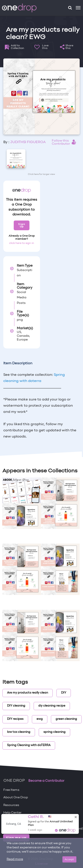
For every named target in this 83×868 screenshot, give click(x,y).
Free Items (11, 790)
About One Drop (16, 798)
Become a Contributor (46, 781)
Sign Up (22, 225)
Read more (15, 859)
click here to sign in (22, 243)
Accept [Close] (69, 859)
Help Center (12, 813)
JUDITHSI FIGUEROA (28, 142)
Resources (11, 805)
